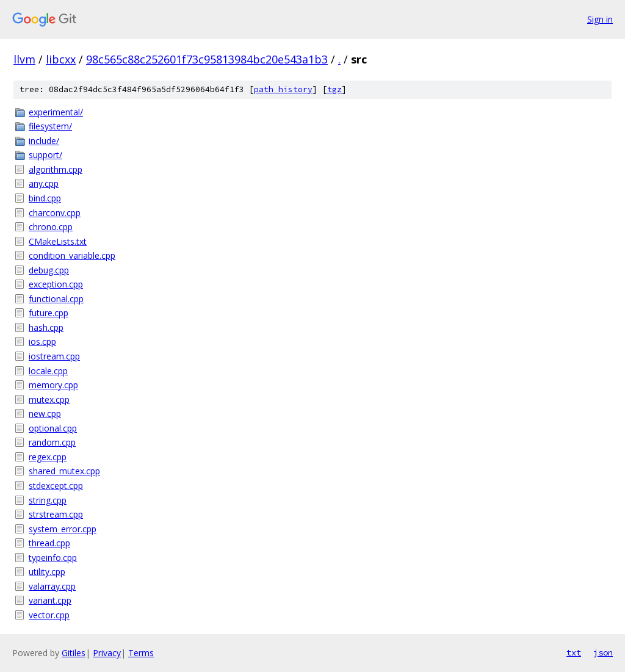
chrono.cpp (51, 227)
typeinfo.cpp (53, 558)
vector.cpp (49, 615)
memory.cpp (53, 385)
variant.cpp (50, 600)
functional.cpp (56, 299)
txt (574, 652)
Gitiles (74, 653)
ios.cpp (42, 341)
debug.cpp (49, 270)
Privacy (107, 653)
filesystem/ (50, 126)
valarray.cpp (52, 586)
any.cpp (44, 183)
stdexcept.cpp (56, 486)
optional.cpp (53, 428)
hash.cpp (46, 327)
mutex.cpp (49, 399)
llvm (24, 59)
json (603, 652)
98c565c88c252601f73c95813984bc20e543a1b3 (207, 59)
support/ (45, 155)
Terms (141, 653)
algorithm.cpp (56, 169)
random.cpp (52, 442)
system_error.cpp (63, 529)
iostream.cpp (54, 356)
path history (283, 89)
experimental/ (56, 112)
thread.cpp (49, 543)
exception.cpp (56, 284)
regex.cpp (48, 457)
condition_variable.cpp (72, 255)
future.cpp (49, 313)
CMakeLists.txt (58, 241)
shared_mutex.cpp (64, 471)
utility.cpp (47, 572)
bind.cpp (45, 198)
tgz (334, 89)
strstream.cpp (56, 514)
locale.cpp (48, 371)
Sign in (600, 19)
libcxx (61, 59)
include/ (44, 141)
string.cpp (48, 500)
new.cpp (45, 414)
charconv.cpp (55, 213)
